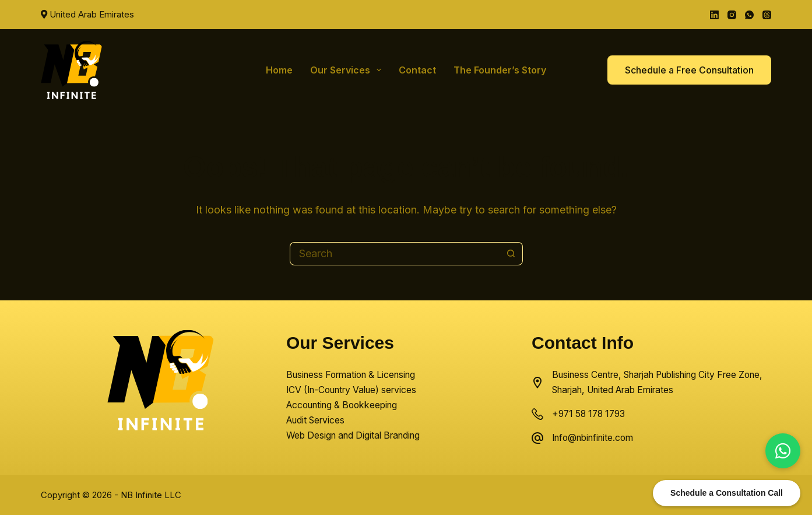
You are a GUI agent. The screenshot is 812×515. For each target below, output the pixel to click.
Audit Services (315, 420)
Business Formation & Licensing (351, 375)
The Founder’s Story (500, 70)
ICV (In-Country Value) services (351, 390)
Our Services (348, 70)
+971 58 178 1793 (588, 414)
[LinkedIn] (714, 15)
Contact (417, 70)
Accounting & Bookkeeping (342, 405)
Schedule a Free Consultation (689, 70)
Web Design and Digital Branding (353, 435)
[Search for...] (395, 254)
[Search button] (511, 254)
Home (279, 70)
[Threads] (767, 15)
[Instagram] (732, 15)
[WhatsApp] (749, 15)
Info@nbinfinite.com (593, 438)
